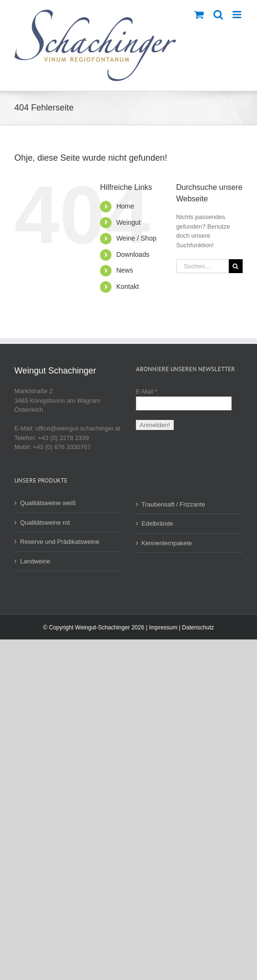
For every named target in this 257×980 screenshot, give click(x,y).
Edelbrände (158, 523)
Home (125, 206)
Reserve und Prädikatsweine (60, 542)
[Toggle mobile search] (218, 15)
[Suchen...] (202, 266)
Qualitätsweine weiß (48, 503)
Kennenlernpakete (167, 543)
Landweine (35, 561)
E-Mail (147, 391)
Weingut (128, 222)
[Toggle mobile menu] (238, 15)
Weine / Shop (136, 238)
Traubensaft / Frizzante (173, 504)
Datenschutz (198, 628)
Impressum (163, 628)
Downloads (133, 254)
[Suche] (236, 266)
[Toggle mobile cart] (199, 15)
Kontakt (128, 286)
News (125, 270)
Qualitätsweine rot (45, 523)
